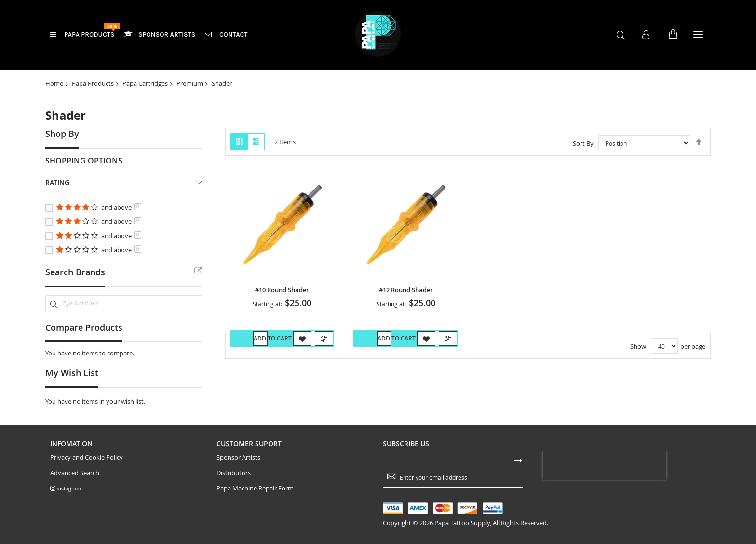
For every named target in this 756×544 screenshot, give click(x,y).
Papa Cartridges (145, 83)
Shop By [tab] (62, 134)
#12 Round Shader (406, 290)
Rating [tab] (57, 183)
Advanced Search (75, 488)
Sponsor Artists (238, 472)
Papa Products (93, 83)
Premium (190, 83)
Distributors (234, 488)
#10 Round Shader (282, 290)
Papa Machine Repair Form (255, 503)
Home (54, 83)
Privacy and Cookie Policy (87, 472)
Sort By (583, 143)
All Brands (198, 271)
